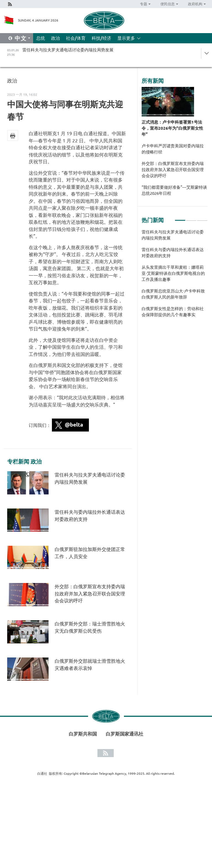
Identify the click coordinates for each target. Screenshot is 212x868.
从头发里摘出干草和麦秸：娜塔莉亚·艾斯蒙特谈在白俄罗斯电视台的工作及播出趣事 (173, 273)
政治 (55, 38)
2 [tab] (191, 218)
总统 (41, 38)
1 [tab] (180, 218)
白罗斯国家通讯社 (124, 734)
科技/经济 (101, 38)
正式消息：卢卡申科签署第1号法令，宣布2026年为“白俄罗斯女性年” (172, 128)
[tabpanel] (175, 276)
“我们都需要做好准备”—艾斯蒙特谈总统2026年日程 (174, 190)
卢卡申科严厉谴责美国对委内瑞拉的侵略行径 (173, 149)
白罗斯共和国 (83, 734)
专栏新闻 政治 (24, 462)
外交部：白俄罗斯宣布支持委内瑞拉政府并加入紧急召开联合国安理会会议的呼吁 (90, 593)
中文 (21, 38)
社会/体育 (76, 38)
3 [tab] (202, 218)
